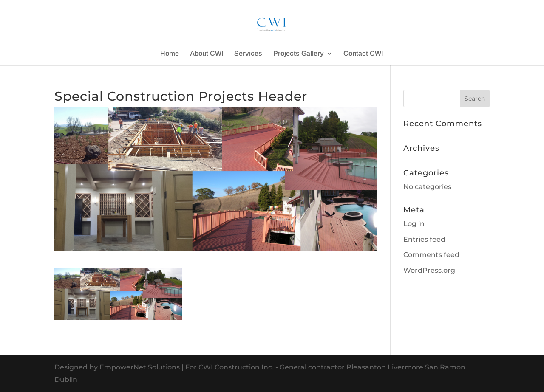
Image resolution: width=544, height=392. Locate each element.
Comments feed (431, 255)
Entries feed (424, 239)
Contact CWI (363, 54)
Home (170, 54)
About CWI (207, 54)
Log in (414, 224)
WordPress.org (429, 270)
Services (248, 54)
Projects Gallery (299, 54)
